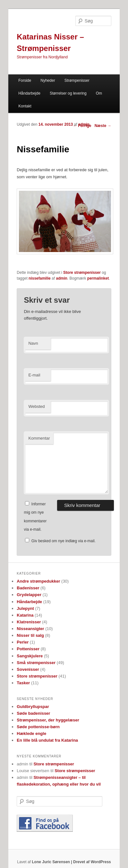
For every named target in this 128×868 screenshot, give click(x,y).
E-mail (34, 375)
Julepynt (25, 608)
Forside (25, 80)
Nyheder (48, 80)
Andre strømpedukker (38, 581)
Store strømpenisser (82, 273)
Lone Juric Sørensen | (52, 862)
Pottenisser (28, 649)
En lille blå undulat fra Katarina (47, 740)
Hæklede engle (31, 733)
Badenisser (28, 588)
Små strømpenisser (36, 663)
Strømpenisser (77, 80)
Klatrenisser (29, 622)
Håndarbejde (29, 93)
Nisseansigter (30, 629)
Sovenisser (28, 669)
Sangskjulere (30, 656)
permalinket (98, 278)
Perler (23, 642)
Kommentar (39, 438)
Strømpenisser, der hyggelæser (48, 720)
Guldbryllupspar (33, 707)
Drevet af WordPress (92, 862)
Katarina (25, 615)
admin (84, 124)
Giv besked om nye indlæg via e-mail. (64, 541)
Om (99, 93)
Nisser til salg (30, 635)
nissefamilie (40, 278)
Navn (33, 343)
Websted (36, 406)
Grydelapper (29, 595)
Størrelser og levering (68, 93)
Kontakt (25, 106)
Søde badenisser (33, 713)
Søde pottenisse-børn (38, 727)
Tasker (23, 683)
